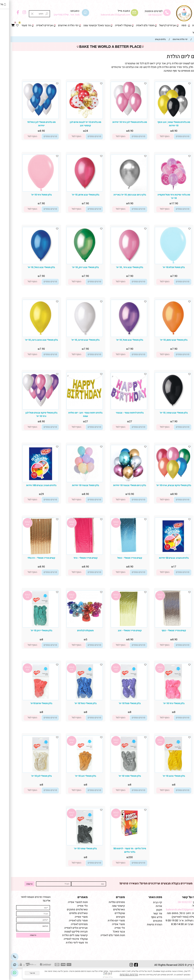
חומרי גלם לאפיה (134, 25)
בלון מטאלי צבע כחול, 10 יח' (31, 267)
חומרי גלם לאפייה (68, 921)
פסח (173, 25)
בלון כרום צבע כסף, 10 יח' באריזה (119, 195)
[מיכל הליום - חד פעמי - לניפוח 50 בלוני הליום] (118, 836)
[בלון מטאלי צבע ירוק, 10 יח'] (74, 262)
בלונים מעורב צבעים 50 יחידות (163, 558)
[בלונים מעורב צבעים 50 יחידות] (162, 554)
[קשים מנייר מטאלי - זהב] (118, 625)
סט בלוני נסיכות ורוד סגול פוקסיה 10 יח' (163, 196)
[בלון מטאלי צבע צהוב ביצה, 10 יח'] (30, 335)
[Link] (4, 973)
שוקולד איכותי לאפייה (65, 939)
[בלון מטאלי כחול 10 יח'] (74, 699)
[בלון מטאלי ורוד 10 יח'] (162, 699)
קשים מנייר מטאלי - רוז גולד (31, 558)
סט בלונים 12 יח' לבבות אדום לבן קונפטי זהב (75, 124)
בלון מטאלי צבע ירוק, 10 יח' (75, 267)
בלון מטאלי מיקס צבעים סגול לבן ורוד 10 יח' (31, 414)
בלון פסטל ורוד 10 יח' (31, 195)
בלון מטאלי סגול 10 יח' (119, 703)
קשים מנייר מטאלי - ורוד (75, 558)
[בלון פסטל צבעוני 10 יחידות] (74, 480)
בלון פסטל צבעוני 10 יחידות (75, 485)
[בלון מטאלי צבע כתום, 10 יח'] (163, 335)
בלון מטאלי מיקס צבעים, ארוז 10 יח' (163, 485)
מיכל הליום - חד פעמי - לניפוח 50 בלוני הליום (119, 850)
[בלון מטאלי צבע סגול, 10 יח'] (118, 335)
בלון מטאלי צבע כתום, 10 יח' (163, 340)
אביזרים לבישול (157, 25)
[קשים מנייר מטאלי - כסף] (163, 625)
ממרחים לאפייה (69, 924)
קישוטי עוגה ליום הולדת (64, 935)
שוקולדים (109, 913)
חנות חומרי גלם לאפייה (102, 935)
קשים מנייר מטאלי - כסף (163, 631)
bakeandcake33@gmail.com (172, 909)
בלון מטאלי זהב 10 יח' (75, 776)
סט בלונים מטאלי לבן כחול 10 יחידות (31, 124)
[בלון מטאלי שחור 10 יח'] (74, 844)
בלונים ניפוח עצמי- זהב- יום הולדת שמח (75, 414)
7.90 (76, 203)
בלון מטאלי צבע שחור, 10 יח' (163, 413)
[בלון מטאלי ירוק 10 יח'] (30, 626)
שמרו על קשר (180, 897)
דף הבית (186, 25)
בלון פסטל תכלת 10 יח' (163, 267)
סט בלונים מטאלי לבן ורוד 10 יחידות (119, 122)
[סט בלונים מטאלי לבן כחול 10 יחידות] (30, 117)
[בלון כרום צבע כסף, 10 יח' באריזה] (118, 190)
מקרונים (110, 917)
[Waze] (4, 965)
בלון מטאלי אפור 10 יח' (119, 776)
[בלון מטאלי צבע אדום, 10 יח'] (74, 190)
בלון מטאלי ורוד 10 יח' (163, 703)
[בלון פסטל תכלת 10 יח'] (162, 263)
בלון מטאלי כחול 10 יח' (75, 703)
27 (120, 421)
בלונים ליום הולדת (175, 57)
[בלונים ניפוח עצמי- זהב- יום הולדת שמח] (74, 406)
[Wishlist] (7, 25)
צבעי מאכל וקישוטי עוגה (86, 25)
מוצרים (110, 897)
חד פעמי (16, 25)
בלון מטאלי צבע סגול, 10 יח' (119, 340)
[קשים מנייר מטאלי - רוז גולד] (30, 554)
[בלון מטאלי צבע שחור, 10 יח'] (163, 408)
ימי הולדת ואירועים (58, 25)
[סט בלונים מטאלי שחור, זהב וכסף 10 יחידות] (162, 118)
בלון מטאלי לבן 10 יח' (31, 776)
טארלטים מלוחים (68, 913)
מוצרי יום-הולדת (106, 921)
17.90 (164, 203)
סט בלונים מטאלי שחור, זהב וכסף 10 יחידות (163, 124)
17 (164, 567)
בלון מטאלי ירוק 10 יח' (31, 631)
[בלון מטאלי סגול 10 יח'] (118, 699)
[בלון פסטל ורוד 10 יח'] (30, 190)
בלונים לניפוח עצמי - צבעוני (119, 413)
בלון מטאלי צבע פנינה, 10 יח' (75, 340)
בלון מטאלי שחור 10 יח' (75, 849)
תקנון (148, 910)
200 (120, 857)
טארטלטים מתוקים (66, 909)
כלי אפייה (109, 928)
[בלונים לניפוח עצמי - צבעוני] (118, 406)
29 (32, 494)
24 (76, 131)
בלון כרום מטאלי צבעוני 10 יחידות (119, 485)
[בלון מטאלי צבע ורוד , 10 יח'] (118, 262)
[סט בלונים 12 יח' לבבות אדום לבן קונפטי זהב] (74, 117)
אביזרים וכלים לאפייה (65, 928)
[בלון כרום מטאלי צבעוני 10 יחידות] (118, 480)
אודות (148, 906)
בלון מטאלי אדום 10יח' (31, 703)
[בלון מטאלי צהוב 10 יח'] (162, 772)
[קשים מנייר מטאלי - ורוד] (74, 552)
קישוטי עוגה (108, 906)
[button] (154, 136)
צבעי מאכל (108, 932)
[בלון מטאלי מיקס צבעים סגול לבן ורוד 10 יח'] (30, 408)
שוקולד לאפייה (112, 25)
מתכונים (147, 921)
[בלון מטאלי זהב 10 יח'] (74, 772)
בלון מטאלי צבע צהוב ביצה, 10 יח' (31, 340)
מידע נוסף (146, 917)
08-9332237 (145, 15)
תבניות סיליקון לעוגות (66, 932)
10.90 (120, 494)
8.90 (164, 131)
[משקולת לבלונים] (74, 625)
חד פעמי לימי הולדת (66, 943)
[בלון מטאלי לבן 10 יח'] (30, 772)
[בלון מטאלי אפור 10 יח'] (118, 772)
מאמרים (72, 897)
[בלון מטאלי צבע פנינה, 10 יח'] (74, 335)
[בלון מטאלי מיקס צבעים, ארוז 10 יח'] (163, 480)
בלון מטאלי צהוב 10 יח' (163, 776)
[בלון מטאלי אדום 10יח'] (30, 699)
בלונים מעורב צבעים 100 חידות (31, 485)
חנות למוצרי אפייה (67, 902)
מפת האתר (145, 897)
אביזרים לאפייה (34, 25)
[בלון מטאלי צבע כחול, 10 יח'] (30, 262)
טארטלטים (109, 909)
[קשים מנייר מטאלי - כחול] (118, 552)
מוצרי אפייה (108, 924)
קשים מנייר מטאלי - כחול (119, 558)
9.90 (120, 203)
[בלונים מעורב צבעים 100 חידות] (30, 481)
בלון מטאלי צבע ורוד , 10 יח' (119, 267)
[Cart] (2, 25)
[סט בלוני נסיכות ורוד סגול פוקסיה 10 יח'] (163, 190)
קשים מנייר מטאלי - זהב (119, 631)
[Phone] (4, 957)
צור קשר (186, 32)
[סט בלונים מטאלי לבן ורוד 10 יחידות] (118, 117)
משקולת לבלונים (75, 631)
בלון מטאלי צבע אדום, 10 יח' (75, 195)
